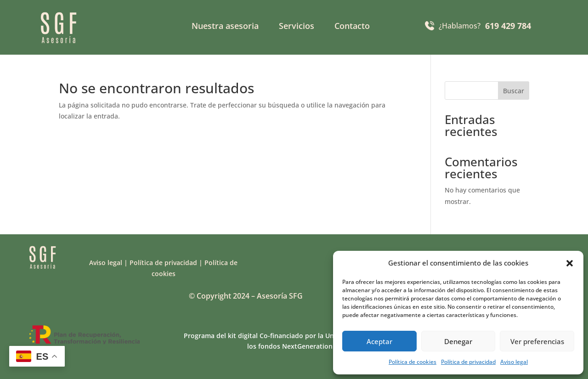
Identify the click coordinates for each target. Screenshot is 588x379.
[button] (570, 263)
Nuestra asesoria (225, 27)
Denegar (458, 341)
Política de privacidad (468, 362)
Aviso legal (514, 362)
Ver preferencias (537, 341)
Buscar (514, 91)
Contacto (352, 27)
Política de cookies (413, 362)
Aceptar (379, 341)
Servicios (297, 27)
